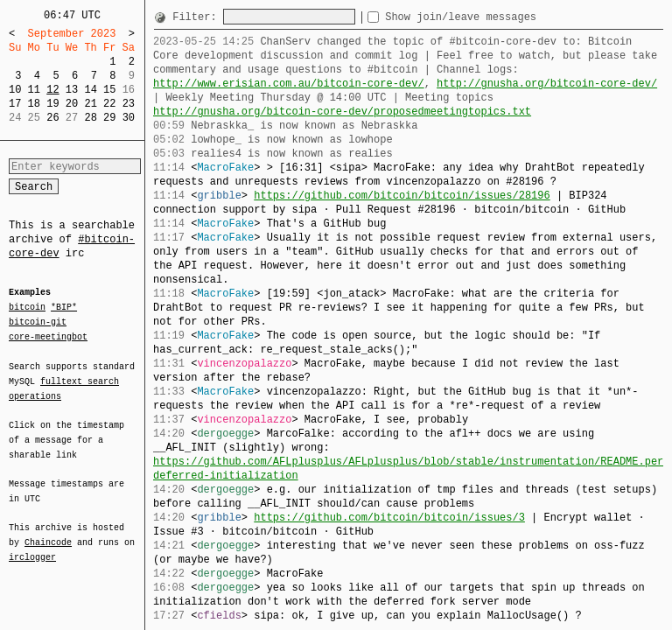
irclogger (32, 546)
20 (72, 104)
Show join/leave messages (492, 17)
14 (90, 90)
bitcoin (27, 308)
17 (15, 104)
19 (52, 104)
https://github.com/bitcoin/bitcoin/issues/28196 (402, 196)
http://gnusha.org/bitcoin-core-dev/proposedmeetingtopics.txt (342, 112)
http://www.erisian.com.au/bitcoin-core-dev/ (289, 84)
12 (52, 90)
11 (34, 90)
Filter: (198, 17)
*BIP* (64, 308)
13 (72, 90)
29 (109, 118)
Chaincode (48, 532)
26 (52, 118)
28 (90, 118)
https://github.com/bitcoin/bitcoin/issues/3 (389, 518)
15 (109, 90)
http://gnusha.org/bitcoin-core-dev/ (547, 84)
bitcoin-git (38, 322)
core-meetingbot (48, 336)
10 (15, 90)
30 (129, 118)
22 (109, 104)
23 (129, 104)
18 (34, 104)
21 (90, 104)
